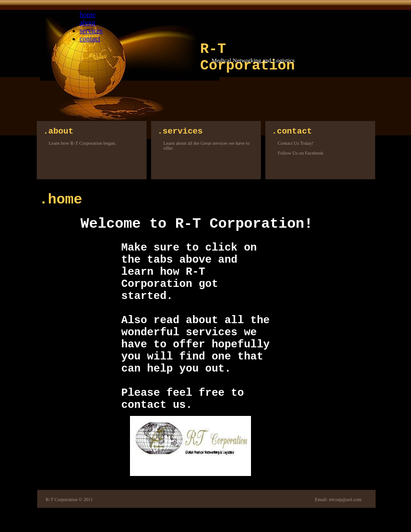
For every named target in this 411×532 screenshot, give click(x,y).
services (91, 31)
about (88, 23)
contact (90, 39)
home (88, 15)
